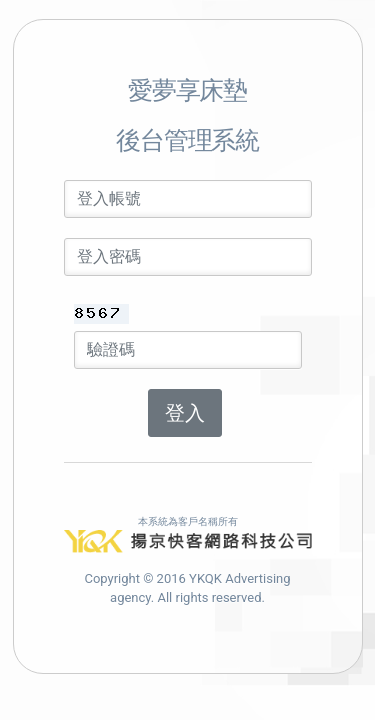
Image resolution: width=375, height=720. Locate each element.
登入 (185, 413)
